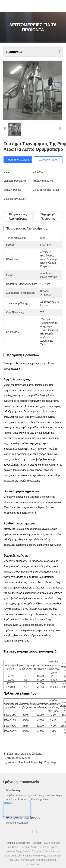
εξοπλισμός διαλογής (17, 758)
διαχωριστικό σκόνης (28, 754)
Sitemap (37, 843)
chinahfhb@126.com (17, 823)
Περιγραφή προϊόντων (48, 216)
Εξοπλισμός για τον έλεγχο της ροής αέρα (30, 762)
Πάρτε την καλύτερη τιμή (20, 160)
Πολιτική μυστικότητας (18, 843)
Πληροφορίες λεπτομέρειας (18, 216)
